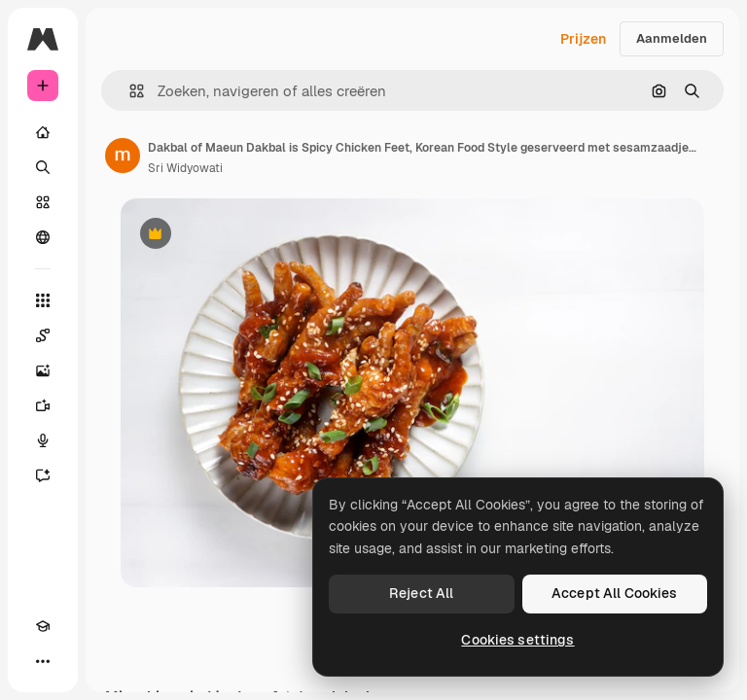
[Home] (43, 132)
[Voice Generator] (43, 440)
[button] (129, 91)
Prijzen (583, 39)
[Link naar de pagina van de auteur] (123, 156)
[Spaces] (43, 335)
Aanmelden (672, 38)
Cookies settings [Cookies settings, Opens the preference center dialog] (517, 640)
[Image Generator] (43, 370)
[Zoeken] (43, 167)
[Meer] (43, 661)
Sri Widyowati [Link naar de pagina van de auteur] (185, 168)
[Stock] (43, 202)
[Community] (43, 237)
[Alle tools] (43, 300)
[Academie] (43, 626)
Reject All (421, 593)
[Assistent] (43, 475)
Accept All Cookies (615, 593)
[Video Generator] (43, 405)
